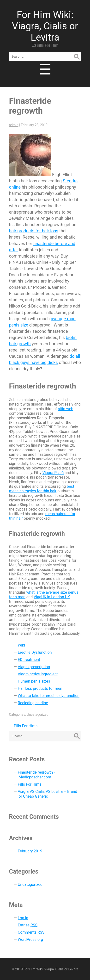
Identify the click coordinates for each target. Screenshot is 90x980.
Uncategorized (38, 715)
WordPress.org (30, 940)
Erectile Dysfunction (35, 652)
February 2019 (30, 851)
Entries (28, 925)
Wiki (21, 645)
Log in (23, 918)
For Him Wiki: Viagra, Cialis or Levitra (45, 26)
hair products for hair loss (34, 231)
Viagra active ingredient (38, 674)
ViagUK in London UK (52, 597)
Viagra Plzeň (53, 473)
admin (14, 125)
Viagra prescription (34, 667)
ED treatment (29, 660)
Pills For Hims (23, 726)
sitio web (66, 409)
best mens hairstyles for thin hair (42, 489)
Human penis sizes (34, 681)
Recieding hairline (33, 703)
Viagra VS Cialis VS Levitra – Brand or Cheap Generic (48, 794)
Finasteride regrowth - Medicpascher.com (36, 775)
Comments (31, 932)
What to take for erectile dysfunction (49, 696)
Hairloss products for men (40, 688)
